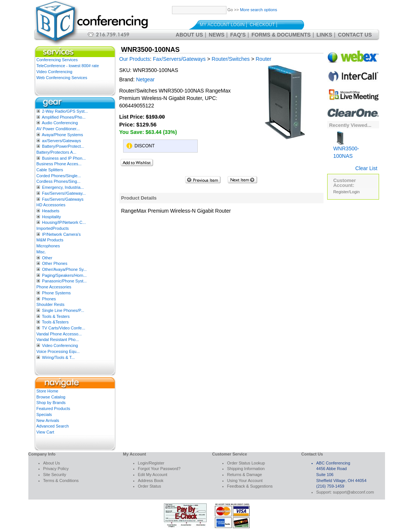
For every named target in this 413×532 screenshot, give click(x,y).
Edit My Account (153, 475)
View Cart (45, 432)
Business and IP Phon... (64, 158)
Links (324, 35)
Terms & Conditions (61, 481)
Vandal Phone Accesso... (59, 334)
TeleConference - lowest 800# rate (68, 66)
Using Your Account (245, 481)
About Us (189, 35)
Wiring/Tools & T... (59, 357)
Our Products (135, 59)
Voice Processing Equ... (58, 351)
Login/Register (151, 463)
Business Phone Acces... (59, 164)
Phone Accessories (54, 287)
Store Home (48, 391)
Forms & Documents (281, 35)
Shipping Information (246, 469)
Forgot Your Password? (159, 469)
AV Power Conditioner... (58, 129)
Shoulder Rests (51, 304)
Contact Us (355, 35)
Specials (44, 414)
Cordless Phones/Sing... (59, 181)
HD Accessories (51, 205)
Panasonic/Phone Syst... (65, 281)
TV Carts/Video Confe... (63, 328)
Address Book (151, 481)
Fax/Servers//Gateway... (64, 193)
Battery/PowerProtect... (63, 146)
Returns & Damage (245, 475)
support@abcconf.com (353, 492)
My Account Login (222, 25)
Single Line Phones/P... (63, 310)
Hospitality (52, 217)
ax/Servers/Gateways (62, 141)
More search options (259, 10)
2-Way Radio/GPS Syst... (65, 111)
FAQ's (238, 35)
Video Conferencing (54, 72)
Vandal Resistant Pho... (58, 339)
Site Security (55, 475)
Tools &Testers (55, 322)
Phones (49, 299)
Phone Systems (57, 293)
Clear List (366, 168)
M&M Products (50, 240)
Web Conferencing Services (62, 78)
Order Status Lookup (246, 463)
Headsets (51, 211)
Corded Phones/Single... (59, 176)
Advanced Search (53, 426)
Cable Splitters (50, 170)
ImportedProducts (53, 228)
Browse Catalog (51, 397)
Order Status (150, 486)
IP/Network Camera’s (62, 234)
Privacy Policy (56, 469)
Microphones (48, 246)
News (217, 35)
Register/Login (346, 192)
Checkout (262, 25)
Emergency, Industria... (63, 187)
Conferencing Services (57, 60)
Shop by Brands (51, 403)
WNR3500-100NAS (346, 147)
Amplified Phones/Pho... (64, 117)
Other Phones (55, 263)
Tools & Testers (56, 316)
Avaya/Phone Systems (62, 135)
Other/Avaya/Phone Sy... (65, 269)
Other (47, 258)
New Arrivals (48, 420)
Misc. (41, 252)
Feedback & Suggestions (250, 486)
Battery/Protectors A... (57, 152)
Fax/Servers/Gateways (63, 199)
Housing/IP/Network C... (64, 222)
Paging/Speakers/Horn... (65, 275)
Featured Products (54, 409)
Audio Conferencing (60, 123)
